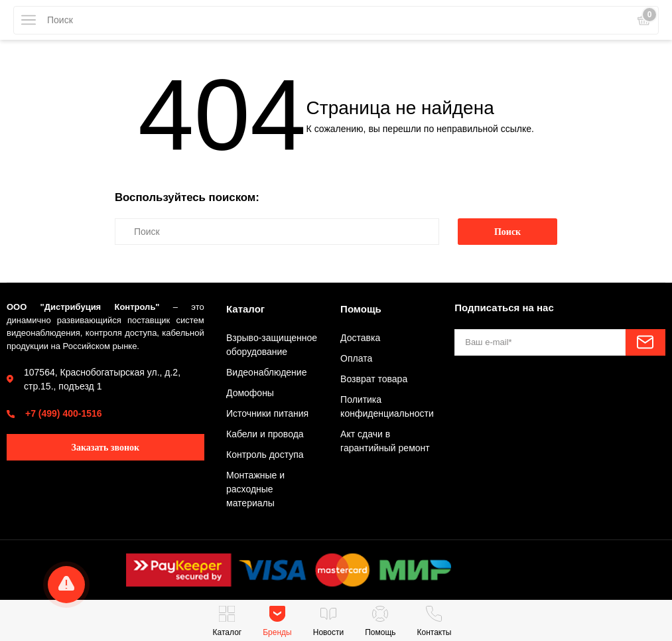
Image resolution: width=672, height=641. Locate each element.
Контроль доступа (265, 455)
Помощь (361, 309)
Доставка (360, 338)
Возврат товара (374, 379)
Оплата (356, 358)
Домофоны (250, 393)
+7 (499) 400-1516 (64, 413)
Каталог (245, 309)
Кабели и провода (265, 434)
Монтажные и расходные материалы (255, 489)
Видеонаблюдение (266, 372)
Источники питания (267, 413)
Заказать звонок (106, 448)
